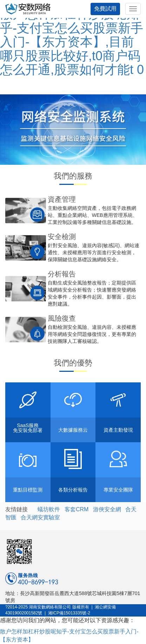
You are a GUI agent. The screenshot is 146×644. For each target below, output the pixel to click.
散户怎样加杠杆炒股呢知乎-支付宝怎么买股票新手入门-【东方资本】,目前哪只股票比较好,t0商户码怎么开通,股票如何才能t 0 (72, 42)
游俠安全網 (107, 509)
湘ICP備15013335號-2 (69, 613)
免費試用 (105, 9)
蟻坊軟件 (49, 509)
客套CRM (77, 509)
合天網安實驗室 (40, 517)
